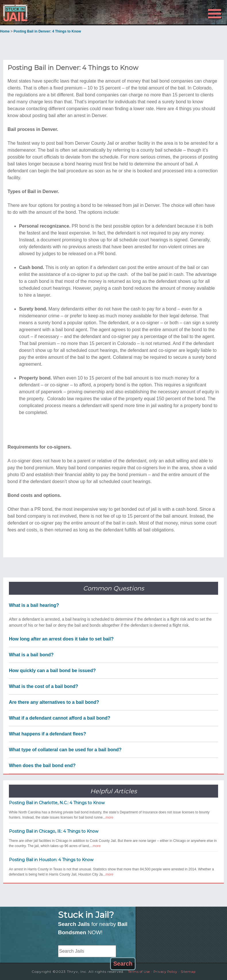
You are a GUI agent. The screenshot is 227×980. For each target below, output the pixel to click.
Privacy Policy (166, 972)
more (109, 817)
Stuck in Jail (36, 12)
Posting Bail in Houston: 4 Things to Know (51, 860)
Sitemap (191, 972)
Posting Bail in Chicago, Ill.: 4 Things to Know (54, 831)
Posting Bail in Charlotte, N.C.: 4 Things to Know (57, 803)
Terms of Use (136, 972)
